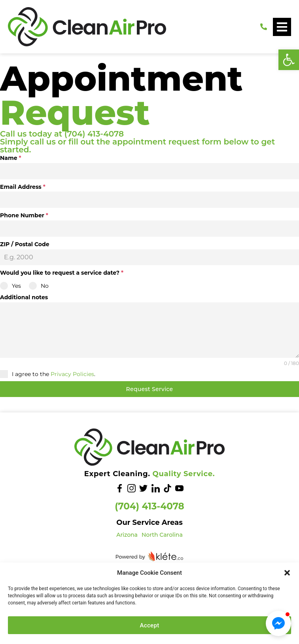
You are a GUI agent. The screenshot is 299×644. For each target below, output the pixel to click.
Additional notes (24, 297)
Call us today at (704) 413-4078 (62, 134)
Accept (150, 625)
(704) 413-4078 (149, 506)
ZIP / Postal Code (25, 244)
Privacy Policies (72, 374)
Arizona (127, 535)
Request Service (150, 389)
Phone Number (24, 215)
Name (11, 158)
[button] (289, 60)
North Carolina (162, 535)
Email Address (23, 187)
